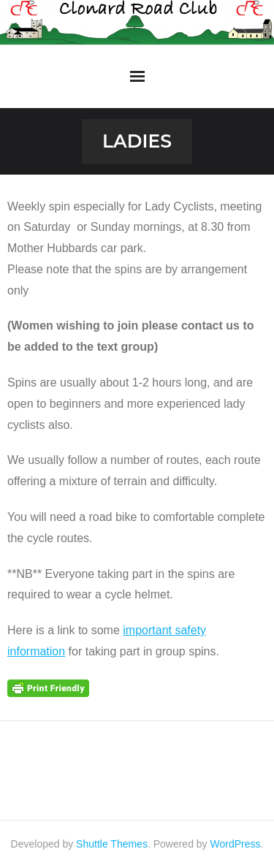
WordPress (236, 844)
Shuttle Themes (112, 844)
